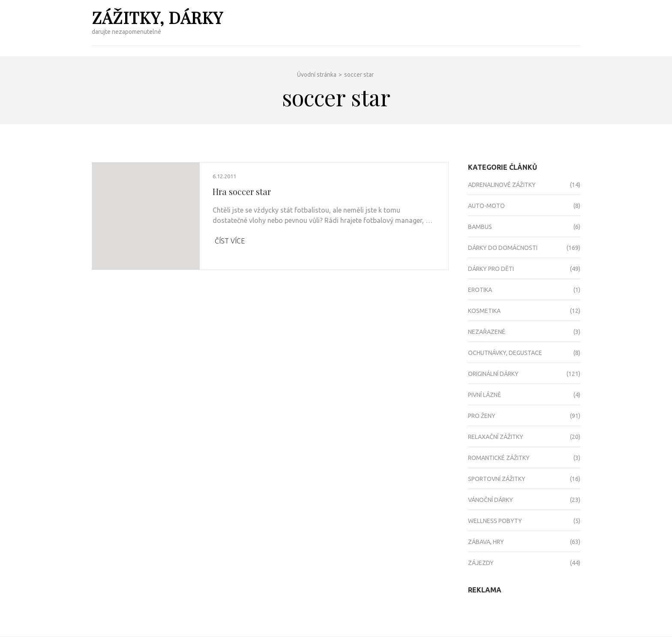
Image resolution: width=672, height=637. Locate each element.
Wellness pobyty (495, 521)
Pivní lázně (484, 395)
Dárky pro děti (491, 269)
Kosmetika (484, 311)
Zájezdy (481, 563)
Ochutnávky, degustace (505, 353)
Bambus (480, 227)
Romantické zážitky (499, 458)
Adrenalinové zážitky (502, 185)
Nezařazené (487, 332)
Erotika (480, 290)
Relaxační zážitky (496, 437)
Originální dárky (493, 374)
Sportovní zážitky (497, 479)
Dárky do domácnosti (503, 248)
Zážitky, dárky (157, 17)
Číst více (230, 241)
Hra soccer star (242, 191)
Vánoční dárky (490, 500)
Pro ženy (482, 416)
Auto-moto (486, 206)
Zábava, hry (486, 542)
